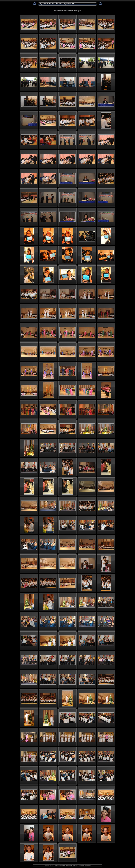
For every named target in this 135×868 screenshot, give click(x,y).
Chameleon (81, 866)
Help (89, 866)
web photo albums (65, 866)
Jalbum (75, 866)
